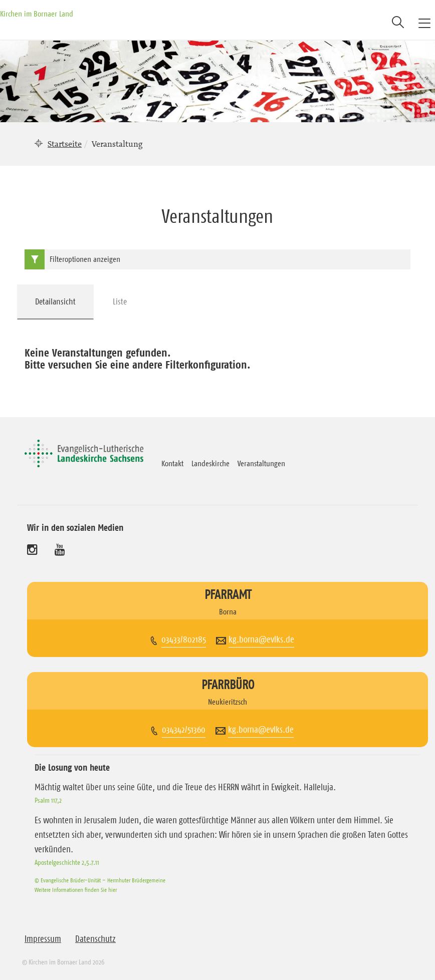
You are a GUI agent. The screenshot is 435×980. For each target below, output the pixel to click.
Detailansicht (55, 301)
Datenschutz (95, 939)
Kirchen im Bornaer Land (37, 14)
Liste (120, 301)
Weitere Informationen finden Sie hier (76, 890)
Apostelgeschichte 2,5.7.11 (67, 862)
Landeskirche (210, 463)
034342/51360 (184, 730)
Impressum (43, 939)
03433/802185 (184, 639)
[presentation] (56, 302)
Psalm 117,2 (48, 800)
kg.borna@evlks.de (261, 639)
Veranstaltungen (261, 463)
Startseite (65, 144)
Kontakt (172, 463)
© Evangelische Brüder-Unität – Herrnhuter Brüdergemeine (100, 880)
